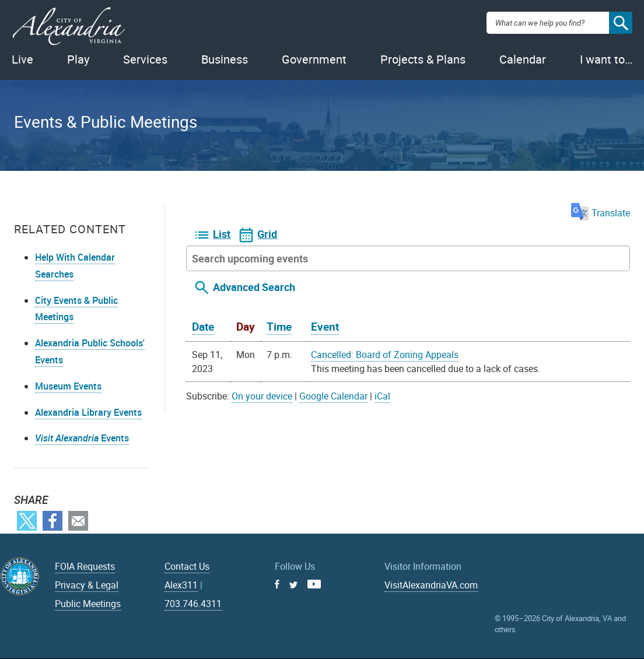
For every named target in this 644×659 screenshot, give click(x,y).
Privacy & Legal (87, 585)
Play (78, 59)
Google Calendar (333, 396)
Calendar (523, 59)
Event (325, 327)
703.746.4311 (193, 604)
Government (314, 59)
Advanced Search (254, 287)
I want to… (606, 59)
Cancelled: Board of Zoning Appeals (385, 355)
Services (145, 59)
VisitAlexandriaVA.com (431, 585)
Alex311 (181, 585)
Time (279, 327)
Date (203, 327)
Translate (601, 213)
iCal (382, 396)
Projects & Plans (423, 59)
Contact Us (187, 566)
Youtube (314, 584)
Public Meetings (88, 604)
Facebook (52, 521)
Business (225, 59)
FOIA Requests (85, 566)
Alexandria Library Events (88, 412)
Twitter (27, 521)
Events (82, 438)
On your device (262, 396)
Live (22, 59)
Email (78, 521)
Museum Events (68, 386)
